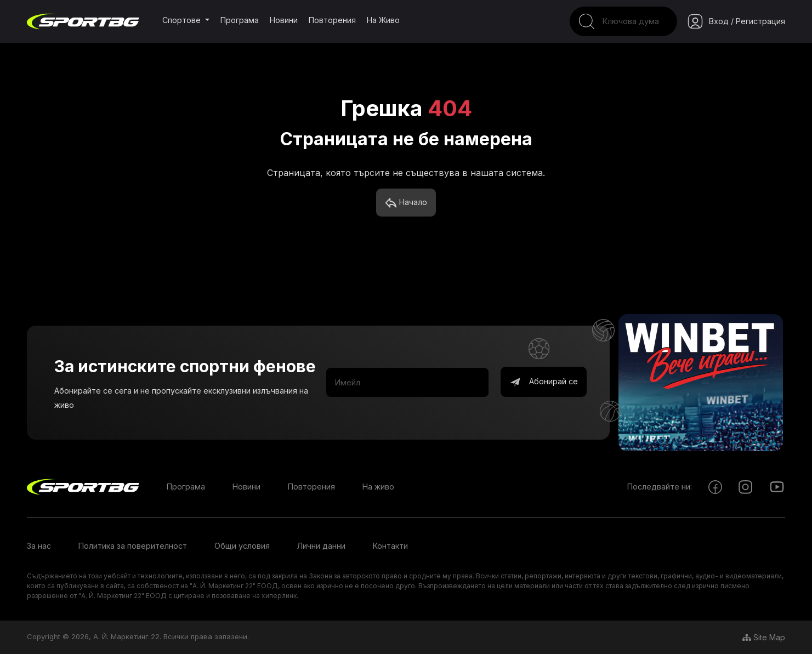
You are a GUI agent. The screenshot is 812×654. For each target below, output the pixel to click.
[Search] (623, 21)
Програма (240, 20)
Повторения (332, 20)
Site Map (764, 637)
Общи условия (242, 546)
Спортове (183, 20)
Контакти (390, 546)
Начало (406, 203)
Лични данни (321, 546)
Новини (284, 20)
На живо (383, 20)
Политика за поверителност (133, 546)
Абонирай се (544, 382)
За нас (39, 546)
